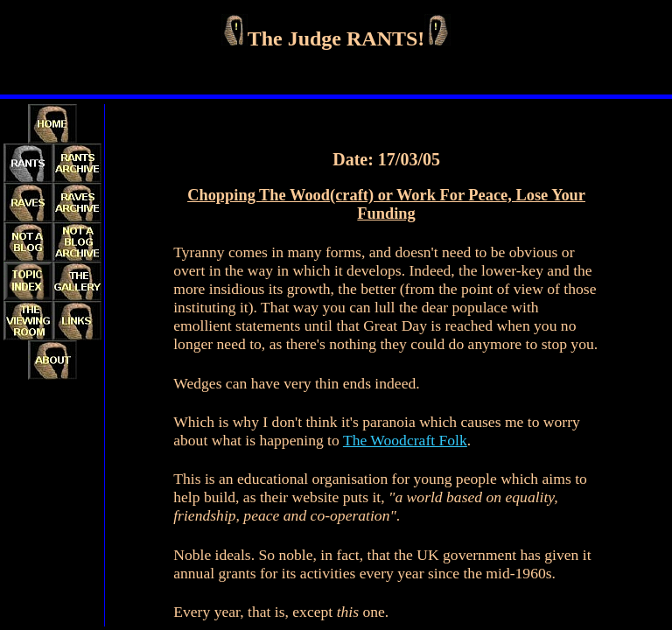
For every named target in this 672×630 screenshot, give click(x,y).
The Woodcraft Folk (405, 440)
